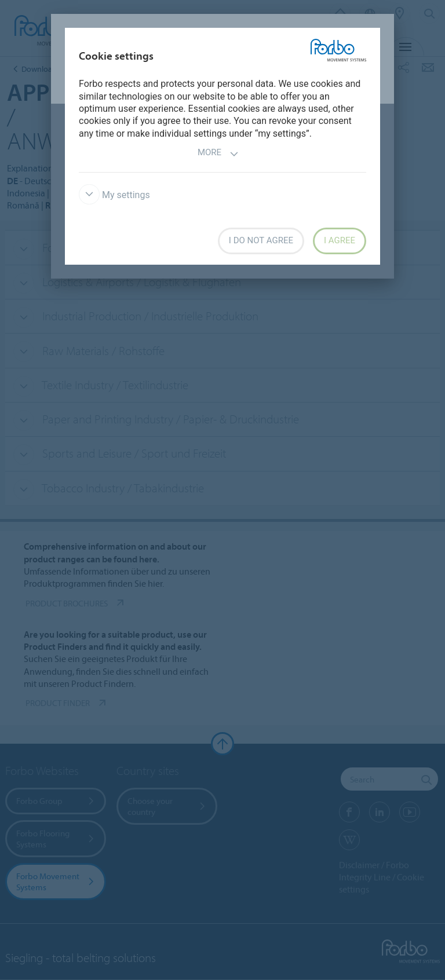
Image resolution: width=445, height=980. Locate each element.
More (218, 154)
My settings (114, 195)
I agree (340, 240)
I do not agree (261, 240)
